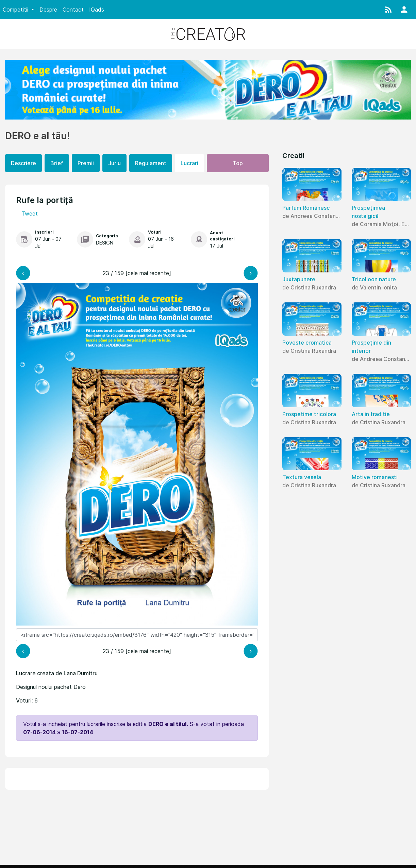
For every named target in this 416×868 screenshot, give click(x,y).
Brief (57, 163)
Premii (86, 163)
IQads (97, 10)
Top (238, 163)
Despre (48, 10)
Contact (73, 10)
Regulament (151, 163)
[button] (388, 10)
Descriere (23, 163)
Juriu (114, 163)
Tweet (30, 214)
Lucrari (189, 163)
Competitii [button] (16, 10)
